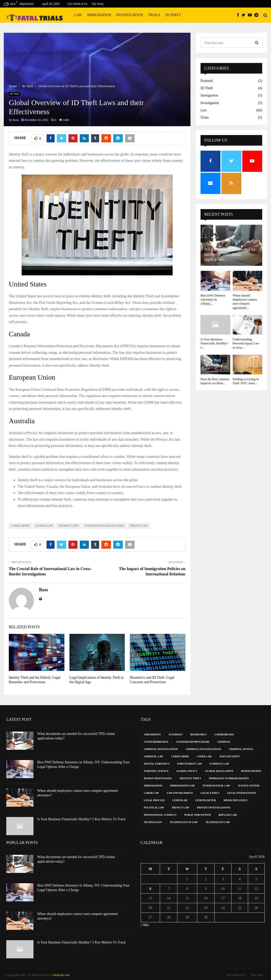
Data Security (230, 756)
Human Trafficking (158, 778)
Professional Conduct (160, 815)
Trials (154, 15)
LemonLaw (180, 800)
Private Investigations (214, 808)
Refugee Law (228, 815)
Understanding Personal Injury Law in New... (246, 343)
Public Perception (198, 815)
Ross (16, 120)
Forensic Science (156, 771)
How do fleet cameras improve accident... (215, 381)
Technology (153, 822)
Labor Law (152, 793)
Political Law (154, 808)
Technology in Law (184, 822)
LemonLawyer (206, 800)
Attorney (176, 734)
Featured (207, 81)
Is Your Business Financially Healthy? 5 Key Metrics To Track (81, 819)
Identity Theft (190, 778)
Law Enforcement (180, 793)
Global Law (44, 526)
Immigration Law (183, 786)
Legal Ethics (210, 793)
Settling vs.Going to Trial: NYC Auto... (246, 381)
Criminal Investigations (203, 749)
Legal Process (154, 800)
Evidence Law (219, 764)
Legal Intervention (242, 793)
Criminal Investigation (161, 749)
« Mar (145, 925)
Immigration (99, 15)
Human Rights (251, 771)
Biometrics (198, 734)
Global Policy (187, 771)
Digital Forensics (157, 764)
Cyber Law (204, 756)
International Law (216, 786)
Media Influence (235, 800)
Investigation (130, 15)
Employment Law (190, 764)
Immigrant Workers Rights (229, 778)
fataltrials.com (61, 975)
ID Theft (173, 15)
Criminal (224, 742)
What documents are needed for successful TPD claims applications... (230, 254)
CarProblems (224, 734)
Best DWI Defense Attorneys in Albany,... (213, 300)
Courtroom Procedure (193, 742)
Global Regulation (219, 771)
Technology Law (218, 822)
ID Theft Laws (69, 526)
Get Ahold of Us (77, 4)
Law (78, 15)
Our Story (98, 4)
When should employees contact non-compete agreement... (245, 302)
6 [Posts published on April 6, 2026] (150, 889)
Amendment (152, 734)
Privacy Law (139, 526)
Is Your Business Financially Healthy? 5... (214, 343)
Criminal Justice (241, 749)
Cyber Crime (20, 526)
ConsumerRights (156, 742)
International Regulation (104, 526)
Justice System (249, 786)
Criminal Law (154, 756)
